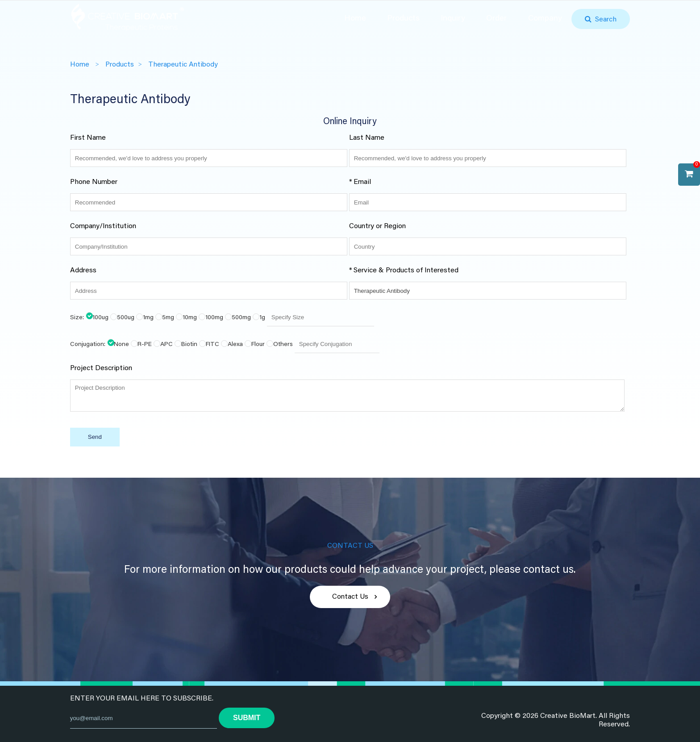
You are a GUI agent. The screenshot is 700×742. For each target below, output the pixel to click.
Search (604, 20)
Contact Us (350, 597)
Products (403, 19)
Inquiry (453, 19)
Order (496, 19)
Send (95, 437)
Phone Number (94, 182)
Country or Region (377, 226)
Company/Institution (103, 226)
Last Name (367, 138)
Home (355, 19)
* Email (360, 182)
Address (83, 271)
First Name (88, 138)
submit (247, 718)
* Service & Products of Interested (404, 271)
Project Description (101, 368)
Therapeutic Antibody (183, 65)
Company (545, 19)
